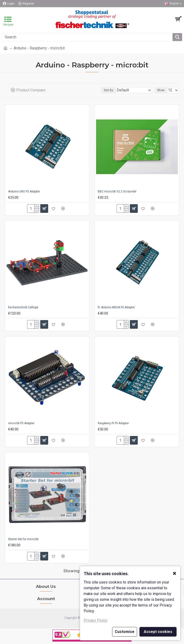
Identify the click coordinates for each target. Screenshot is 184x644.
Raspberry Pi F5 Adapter (113, 423)
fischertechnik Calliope (23, 307)
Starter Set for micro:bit (23, 539)
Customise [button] (125, 632)
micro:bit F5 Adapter (21, 423)
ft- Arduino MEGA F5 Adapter (116, 307)
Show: (161, 90)
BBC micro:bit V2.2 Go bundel (117, 191)
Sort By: (109, 90)
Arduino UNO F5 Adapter (24, 191)
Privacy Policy (96, 620)
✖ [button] (175, 573)
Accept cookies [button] (158, 632)
